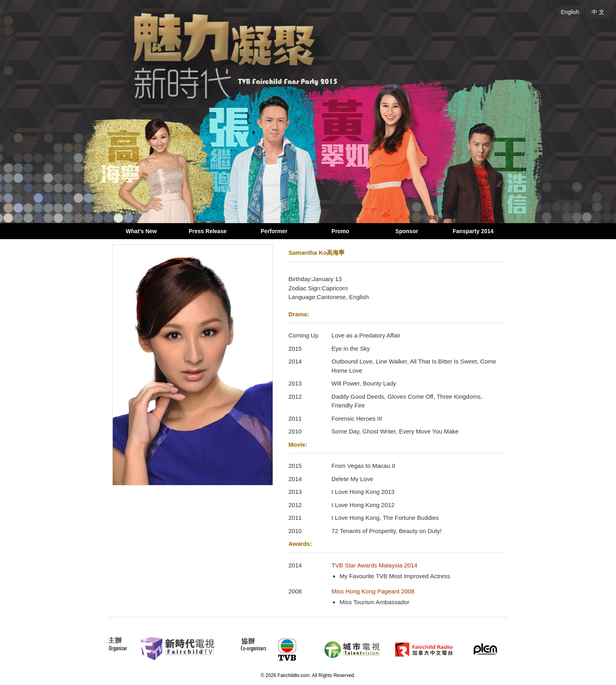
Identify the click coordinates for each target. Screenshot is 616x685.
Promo (340, 231)
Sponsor (407, 231)
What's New (141, 231)
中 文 (598, 12)
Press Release (208, 231)
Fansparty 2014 (473, 231)
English (570, 12)
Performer (274, 231)
